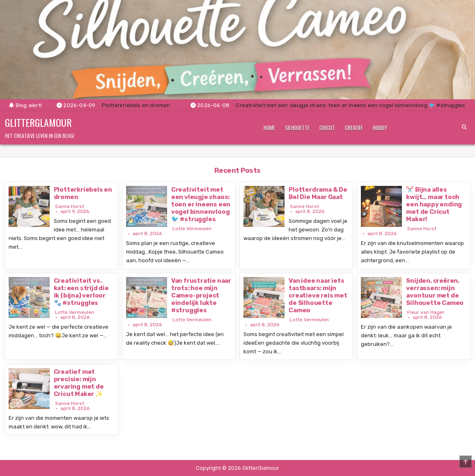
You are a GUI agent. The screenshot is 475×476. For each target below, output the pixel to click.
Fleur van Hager (426, 312)
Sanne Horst (70, 206)
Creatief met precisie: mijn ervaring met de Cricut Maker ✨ (79, 383)
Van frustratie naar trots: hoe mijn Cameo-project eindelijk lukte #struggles (201, 295)
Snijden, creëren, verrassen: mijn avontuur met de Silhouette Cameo (435, 292)
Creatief (354, 128)
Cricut (327, 128)
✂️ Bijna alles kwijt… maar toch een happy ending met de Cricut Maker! (434, 204)
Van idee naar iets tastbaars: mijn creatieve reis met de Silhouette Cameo (318, 295)
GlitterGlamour (38, 122)
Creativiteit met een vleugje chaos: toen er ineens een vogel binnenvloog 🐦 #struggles (201, 204)
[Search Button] (464, 127)
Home (269, 128)
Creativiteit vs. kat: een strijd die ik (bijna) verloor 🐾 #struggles (81, 292)
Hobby (380, 128)
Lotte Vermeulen (192, 229)
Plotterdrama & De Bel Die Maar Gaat (318, 193)
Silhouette (297, 128)
